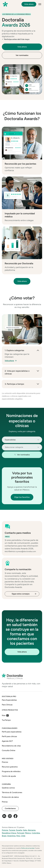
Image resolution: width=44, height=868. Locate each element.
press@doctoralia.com (27, 551)
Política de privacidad (28, 848)
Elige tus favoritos (22, 497)
